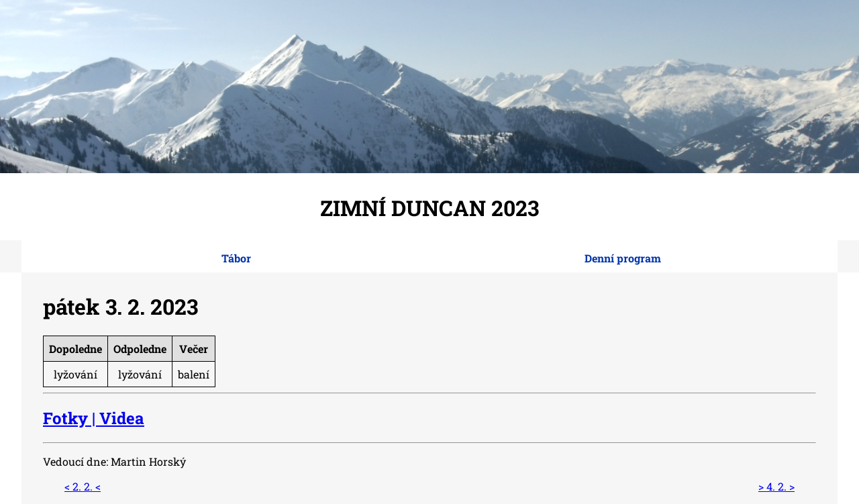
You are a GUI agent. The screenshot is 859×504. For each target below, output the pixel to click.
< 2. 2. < (83, 486)
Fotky (65, 418)
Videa (122, 418)
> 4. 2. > (776, 486)
